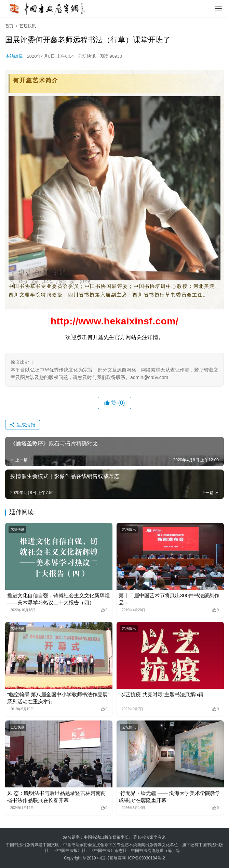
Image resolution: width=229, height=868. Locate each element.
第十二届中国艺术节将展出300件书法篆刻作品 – (169, 599)
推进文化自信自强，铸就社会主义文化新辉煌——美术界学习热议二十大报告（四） (58, 599)
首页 (9, 26)
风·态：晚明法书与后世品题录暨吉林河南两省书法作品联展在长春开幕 (57, 797)
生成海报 (23, 425)
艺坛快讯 (87, 56)
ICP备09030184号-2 (147, 858)
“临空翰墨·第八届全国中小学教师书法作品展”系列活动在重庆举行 (58, 698)
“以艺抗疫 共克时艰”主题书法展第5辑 (161, 694)
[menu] (218, 9)
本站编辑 (14, 56)
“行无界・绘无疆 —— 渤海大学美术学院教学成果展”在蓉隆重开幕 (170, 797)
